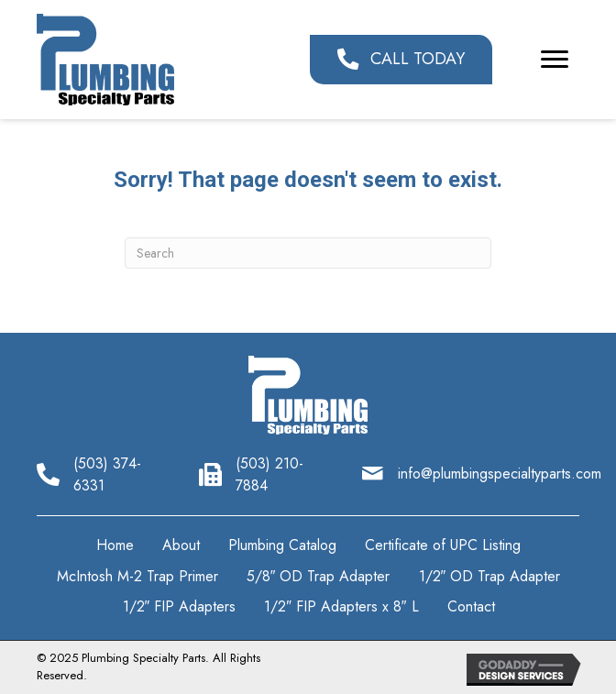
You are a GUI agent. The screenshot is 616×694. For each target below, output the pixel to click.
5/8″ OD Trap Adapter (319, 576)
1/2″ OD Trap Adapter (490, 576)
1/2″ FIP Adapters (180, 606)
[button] (401, 60)
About (181, 545)
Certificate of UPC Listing (443, 545)
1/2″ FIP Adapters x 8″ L (341, 606)
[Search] (308, 253)
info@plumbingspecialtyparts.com (500, 474)
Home (115, 545)
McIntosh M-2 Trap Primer (137, 576)
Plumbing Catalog (282, 545)
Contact (471, 606)
